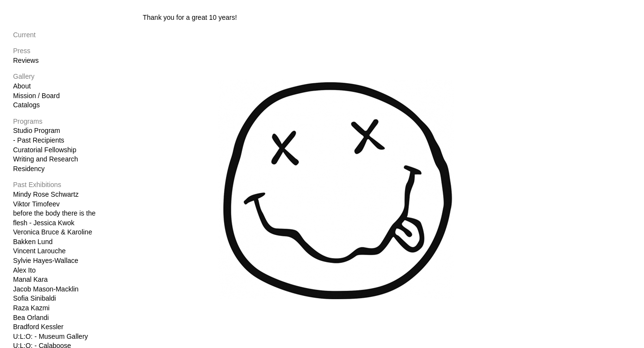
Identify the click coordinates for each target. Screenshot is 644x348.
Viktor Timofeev (36, 204)
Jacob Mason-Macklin (46, 289)
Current (24, 35)
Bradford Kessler (38, 327)
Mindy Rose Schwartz (46, 194)
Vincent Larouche (39, 251)
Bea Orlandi (31, 318)
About (22, 86)
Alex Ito (24, 270)
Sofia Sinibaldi (35, 298)
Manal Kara (30, 279)
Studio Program (37, 130)
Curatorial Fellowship (45, 150)
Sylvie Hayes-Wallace (46, 261)
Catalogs (26, 105)
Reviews (26, 60)
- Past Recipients (39, 140)
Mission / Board (36, 96)
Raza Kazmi (31, 308)
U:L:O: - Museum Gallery (51, 336)
